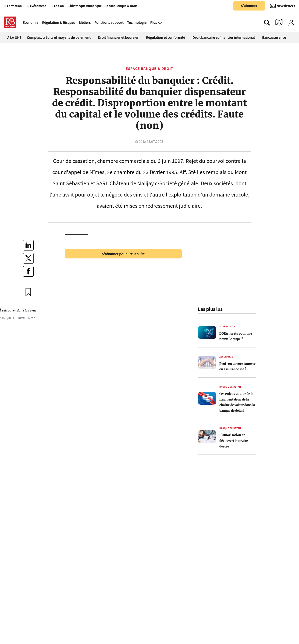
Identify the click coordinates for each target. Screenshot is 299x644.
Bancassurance (274, 37)
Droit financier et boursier (118, 37)
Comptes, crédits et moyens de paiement (59, 37)
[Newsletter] (283, 6)
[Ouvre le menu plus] (160, 22)
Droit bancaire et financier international (224, 37)
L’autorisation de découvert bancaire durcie (234, 441)
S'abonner (249, 6)
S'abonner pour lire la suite (123, 254)
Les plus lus (210, 309)
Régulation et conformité (166, 37)
